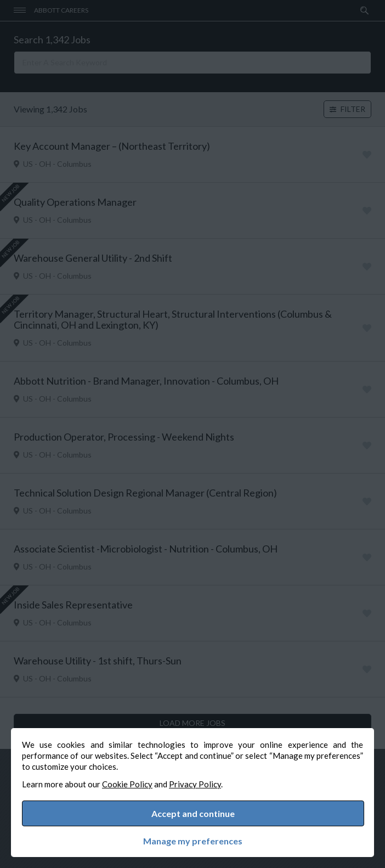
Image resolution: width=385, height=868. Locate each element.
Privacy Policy (195, 784)
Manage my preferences (193, 841)
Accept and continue (193, 813)
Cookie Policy (127, 784)
